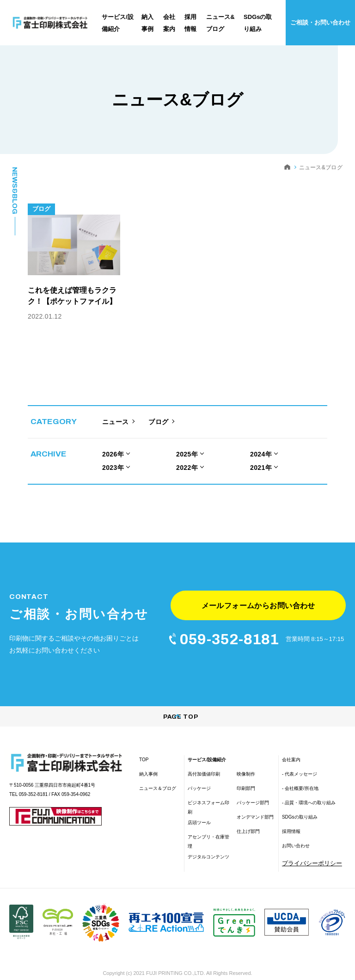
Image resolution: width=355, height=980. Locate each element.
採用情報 (291, 817)
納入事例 (148, 760)
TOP (144, 745)
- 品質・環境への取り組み (309, 788)
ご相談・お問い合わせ (320, 22)
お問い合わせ (296, 831)
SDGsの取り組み (300, 803)
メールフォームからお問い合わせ (258, 587)
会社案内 (291, 745)
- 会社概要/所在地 (300, 774)
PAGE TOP (177, 703)
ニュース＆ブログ (158, 774)
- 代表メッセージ (300, 760)
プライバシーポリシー (312, 849)
